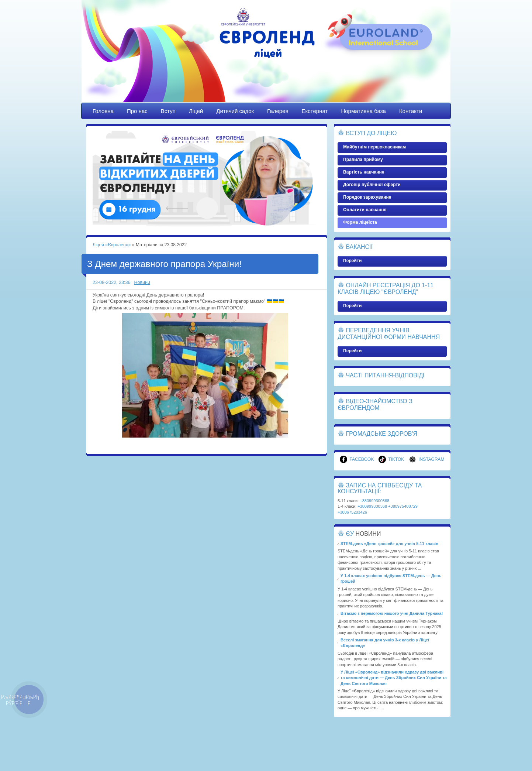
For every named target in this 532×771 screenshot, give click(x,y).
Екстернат (315, 111)
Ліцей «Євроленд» (266, 58)
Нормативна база (363, 111)
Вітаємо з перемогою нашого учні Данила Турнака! (392, 613)
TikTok (391, 459)
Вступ (168, 111)
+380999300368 (374, 501)
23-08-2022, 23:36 (111, 282)
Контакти (411, 111)
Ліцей (196, 111)
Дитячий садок (235, 111)
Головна (103, 111)
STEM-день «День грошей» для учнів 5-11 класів (389, 544)
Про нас (137, 111)
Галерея (278, 111)
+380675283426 (352, 512)
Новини (142, 282)
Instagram (426, 459)
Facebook (357, 459)
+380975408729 (403, 506)
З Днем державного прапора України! (164, 264)
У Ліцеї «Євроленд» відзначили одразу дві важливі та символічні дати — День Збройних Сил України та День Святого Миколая (394, 678)
